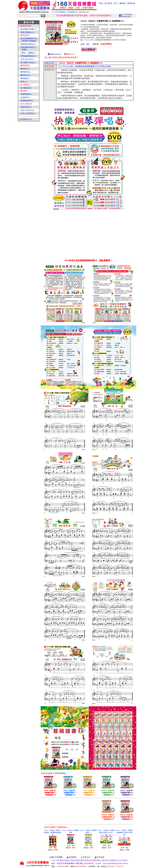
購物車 (123, 3)
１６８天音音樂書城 (58, 12)
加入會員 (108, 3)
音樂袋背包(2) (26, 107)
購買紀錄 (131, 3)
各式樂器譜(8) (26, 88)
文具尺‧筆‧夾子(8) (27, 110)
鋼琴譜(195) (25, 69)
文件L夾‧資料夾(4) (28, 114)
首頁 (101, 3)
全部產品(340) (26, 119)
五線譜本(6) (25, 97)
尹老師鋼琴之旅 (72, 12)
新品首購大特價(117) (29, 29)
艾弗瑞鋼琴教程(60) (28, 56)
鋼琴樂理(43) (26, 72)
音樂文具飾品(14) (27, 32)
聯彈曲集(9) (25, 78)
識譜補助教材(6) (27, 101)
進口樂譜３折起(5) (28, 63)
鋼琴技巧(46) (26, 75)
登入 (116, 3)
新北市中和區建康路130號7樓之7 (75, 863)
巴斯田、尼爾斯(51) (28, 53)
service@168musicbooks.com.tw (115, 863)
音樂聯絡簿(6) (26, 94)
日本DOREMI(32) (27, 59)
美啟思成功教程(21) (28, 44)
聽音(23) (24, 82)
